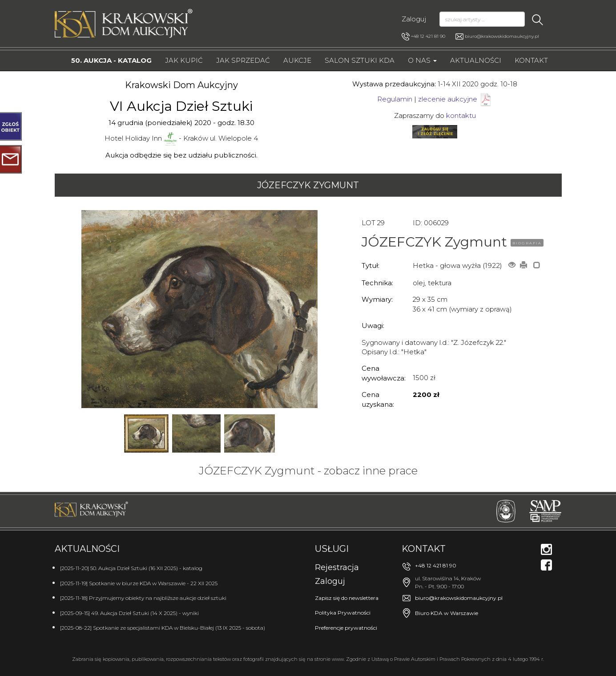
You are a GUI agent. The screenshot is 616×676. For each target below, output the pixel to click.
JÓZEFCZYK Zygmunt (308, 185)
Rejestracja (337, 567)
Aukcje (297, 60)
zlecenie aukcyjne (448, 99)
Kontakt (531, 60)
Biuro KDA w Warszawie (447, 613)
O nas (422, 60)
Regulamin (395, 99)
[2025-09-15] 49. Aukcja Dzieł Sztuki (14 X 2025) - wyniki (129, 613)
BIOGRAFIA (527, 243)
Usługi (332, 549)
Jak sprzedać (243, 60)
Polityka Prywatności (343, 613)
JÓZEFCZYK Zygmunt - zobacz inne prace (308, 471)
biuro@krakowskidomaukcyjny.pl (502, 36)
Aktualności (476, 60)
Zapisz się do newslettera (347, 598)
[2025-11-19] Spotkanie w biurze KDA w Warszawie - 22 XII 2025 (139, 583)
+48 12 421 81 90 (423, 36)
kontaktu (461, 115)
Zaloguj (414, 19)
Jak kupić (184, 60)
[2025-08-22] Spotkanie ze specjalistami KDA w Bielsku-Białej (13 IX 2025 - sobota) (163, 628)
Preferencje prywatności (346, 628)
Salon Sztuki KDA (360, 60)
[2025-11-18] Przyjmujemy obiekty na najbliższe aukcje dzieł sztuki (143, 598)
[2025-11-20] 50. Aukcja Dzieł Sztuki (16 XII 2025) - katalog (131, 568)
